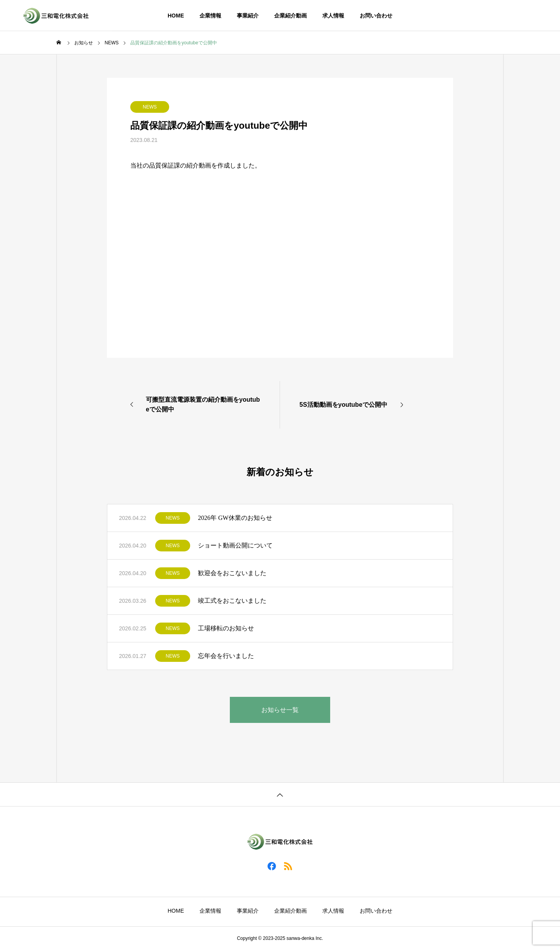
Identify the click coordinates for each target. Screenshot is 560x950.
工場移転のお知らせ (226, 628)
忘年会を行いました (226, 656)
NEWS (150, 107)
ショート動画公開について (235, 545)
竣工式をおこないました (232, 601)
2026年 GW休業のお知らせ (235, 518)
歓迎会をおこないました (232, 573)
